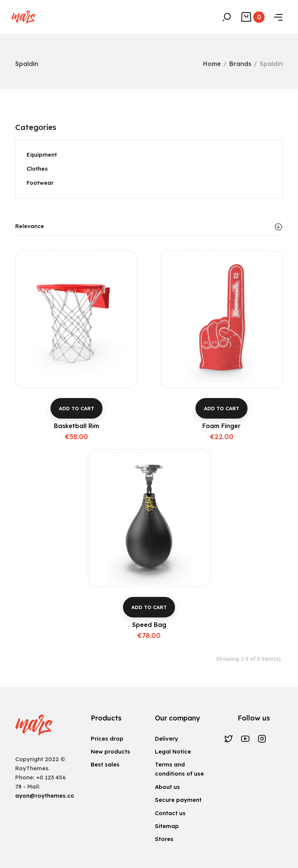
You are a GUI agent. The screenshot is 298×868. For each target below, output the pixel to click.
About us (167, 787)
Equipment (42, 155)
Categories (36, 127)
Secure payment (178, 800)
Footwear (40, 183)
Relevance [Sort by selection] (149, 227)
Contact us (170, 813)
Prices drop (107, 739)
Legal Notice (173, 751)
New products (110, 751)
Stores (164, 839)
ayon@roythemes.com (47, 796)
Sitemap (167, 826)
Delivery (166, 739)
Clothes (37, 169)
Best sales (105, 764)
